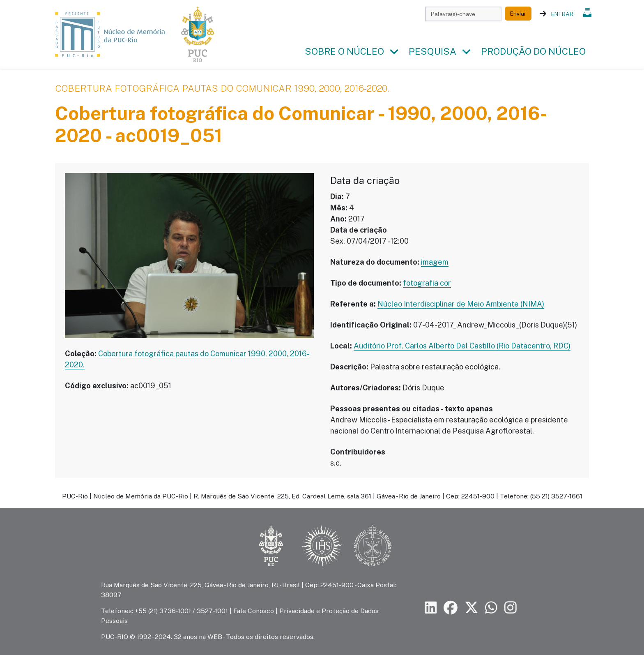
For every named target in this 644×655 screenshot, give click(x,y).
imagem (435, 262)
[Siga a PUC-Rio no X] (471, 608)
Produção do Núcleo (533, 51)
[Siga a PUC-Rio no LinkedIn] (431, 608)
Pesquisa (432, 51)
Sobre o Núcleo (344, 51)
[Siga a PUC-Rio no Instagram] (511, 608)
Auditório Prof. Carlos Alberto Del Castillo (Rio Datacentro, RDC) (462, 346)
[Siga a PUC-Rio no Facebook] (451, 608)
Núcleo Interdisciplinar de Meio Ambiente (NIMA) (461, 304)
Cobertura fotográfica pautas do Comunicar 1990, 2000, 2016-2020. (222, 88)
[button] (394, 52)
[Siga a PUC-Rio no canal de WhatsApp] (491, 608)
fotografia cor (427, 283)
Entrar (562, 14)
